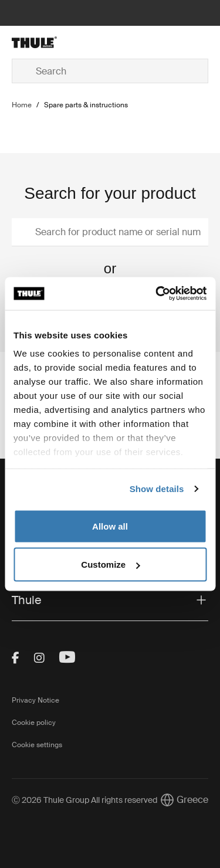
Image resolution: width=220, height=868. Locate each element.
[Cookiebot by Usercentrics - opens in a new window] (157, 294)
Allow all (110, 526)
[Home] (45, 42)
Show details (157, 489)
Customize (110, 564)
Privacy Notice (35, 700)
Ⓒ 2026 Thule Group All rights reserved (84, 800)
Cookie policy (34, 723)
